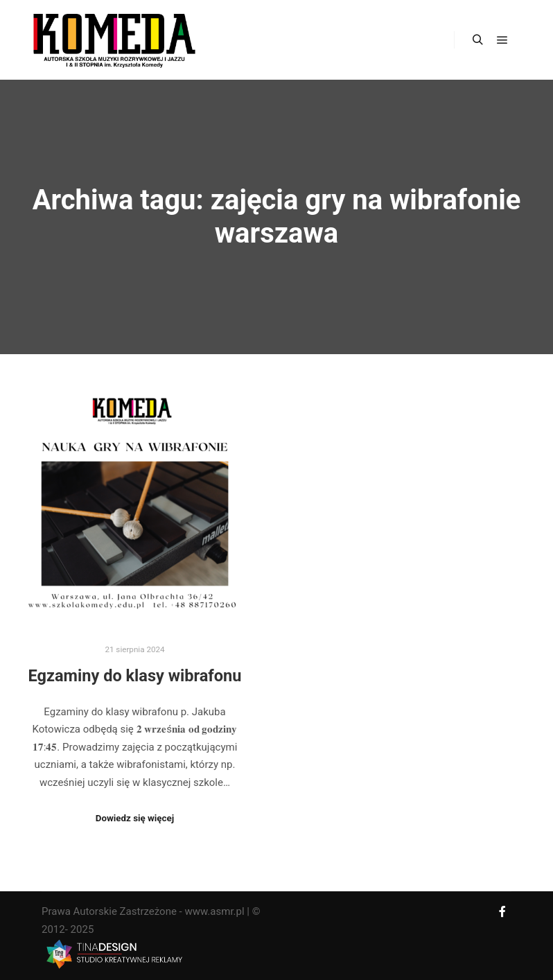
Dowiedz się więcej (135, 818)
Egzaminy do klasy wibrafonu (135, 676)
